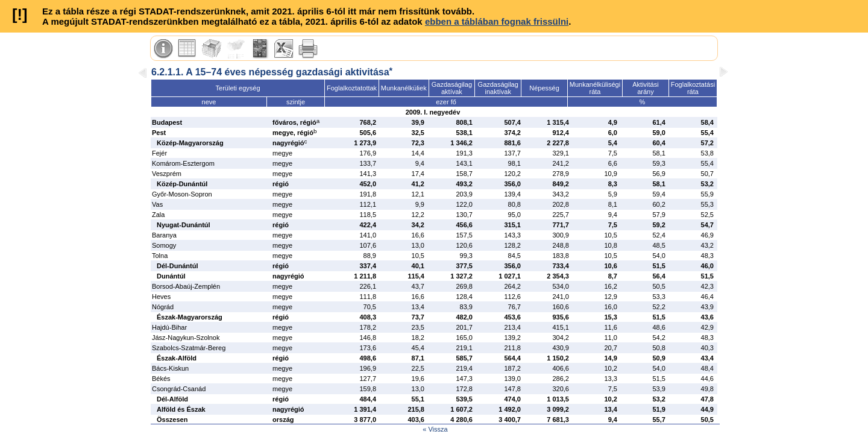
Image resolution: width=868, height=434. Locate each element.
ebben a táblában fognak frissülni (497, 21)
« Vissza (435, 429)
